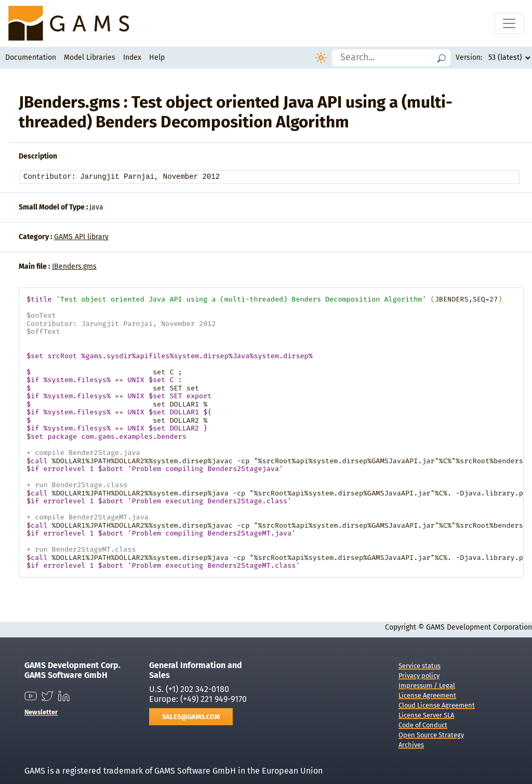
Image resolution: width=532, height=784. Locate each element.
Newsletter (41, 712)
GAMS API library (81, 237)
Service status (420, 666)
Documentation (31, 57)
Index (132, 57)
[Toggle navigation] (509, 23)
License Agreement (427, 695)
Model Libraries (90, 57)
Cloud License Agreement (437, 705)
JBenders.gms (74, 266)
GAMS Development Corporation (479, 627)
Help (157, 57)
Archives (411, 745)
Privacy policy (419, 676)
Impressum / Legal (427, 685)
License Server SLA (426, 715)
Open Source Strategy (431, 735)
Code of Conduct (423, 725)
